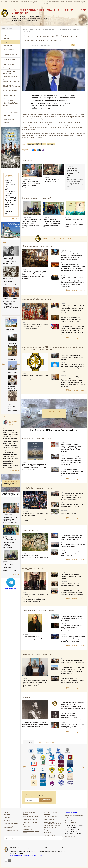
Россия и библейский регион (10, 55)
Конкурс (6, 123)
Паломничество (8, 64)
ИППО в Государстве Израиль (10, 91)
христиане (51, 144)
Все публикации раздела (77, 290)
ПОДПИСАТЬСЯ (45, 800)
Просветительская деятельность (9, 72)
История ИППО (9, 820)
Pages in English (8, 119)
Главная (6, 32)
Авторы (47, 830)
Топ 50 (17, 574)
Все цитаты (15, 471)
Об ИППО (6, 35)
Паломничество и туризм (31, 817)
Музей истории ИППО (10, 112)
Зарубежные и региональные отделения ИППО (31, 831)
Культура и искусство (10, 109)
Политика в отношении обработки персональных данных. (27, 855)
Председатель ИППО (11, 823)
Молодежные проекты (11, 76)
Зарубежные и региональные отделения (12, 86)
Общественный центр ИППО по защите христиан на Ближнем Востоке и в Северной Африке (11, 102)
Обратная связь (71, 836)
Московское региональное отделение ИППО (31, 826)
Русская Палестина (10, 95)
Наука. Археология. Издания (10, 60)
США (37, 144)
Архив (17, 219)
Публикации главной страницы (56, 239)
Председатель (8, 46)
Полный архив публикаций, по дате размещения (74, 816)
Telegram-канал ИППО (11, 588)
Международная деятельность (9, 50)
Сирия (43, 144)
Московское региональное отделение (11, 81)
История (6, 39)
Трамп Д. (31, 144)
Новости (6, 42)
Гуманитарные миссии (11, 68)
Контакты (6, 116)
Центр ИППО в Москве (73, 823)
